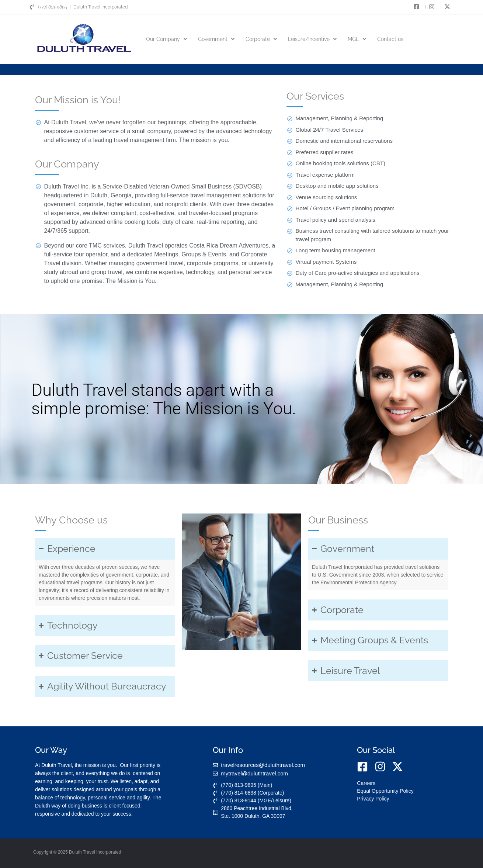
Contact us (390, 39)
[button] (166, 39)
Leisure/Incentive (312, 39)
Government (216, 39)
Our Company (166, 39)
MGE (357, 39)
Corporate (261, 39)
